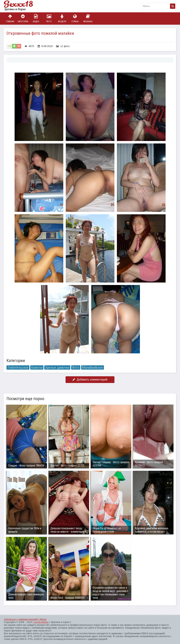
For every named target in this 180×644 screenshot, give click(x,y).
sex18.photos (41, 622)
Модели (62, 18)
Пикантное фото (21, 6)
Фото (49, 18)
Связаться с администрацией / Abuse (25, 619)
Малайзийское (93, 367)
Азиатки (37, 367)
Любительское (18, 367)
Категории (23, 18)
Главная (10, 18)
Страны (75, 18)
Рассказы (88, 18)
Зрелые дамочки (57, 367)
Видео (36, 18)
